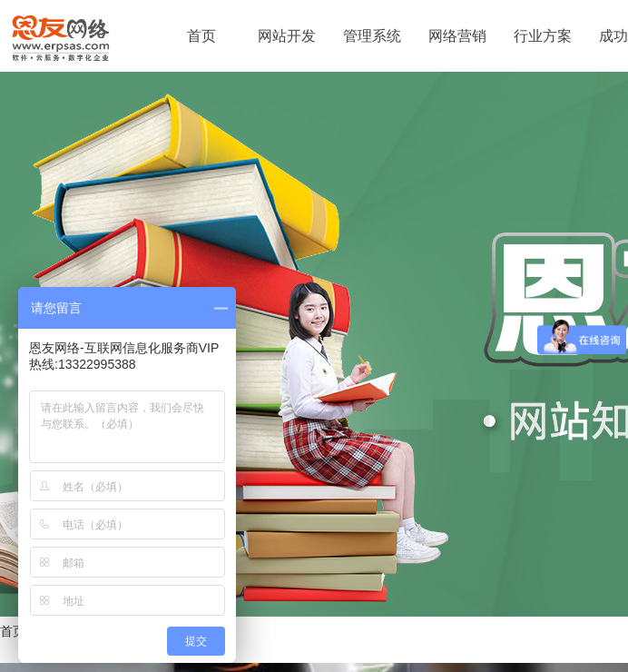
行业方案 (543, 36)
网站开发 (287, 36)
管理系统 (372, 36)
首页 (201, 36)
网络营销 (457, 36)
